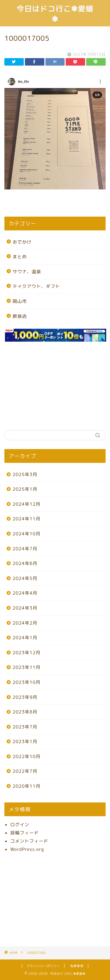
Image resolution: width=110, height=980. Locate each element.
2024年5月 (25, 578)
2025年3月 (25, 474)
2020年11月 (27, 786)
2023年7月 (25, 727)
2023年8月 (25, 712)
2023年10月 (27, 682)
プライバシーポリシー (43, 966)
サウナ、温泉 (27, 272)
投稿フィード (24, 833)
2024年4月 (25, 593)
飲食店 (20, 316)
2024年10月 (27, 534)
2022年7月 (25, 771)
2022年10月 (27, 756)
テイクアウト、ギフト (36, 286)
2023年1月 (25, 742)
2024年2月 (25, 623)
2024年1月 (25, 638)
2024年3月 (25, 608)
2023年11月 (27, 667)
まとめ (20, 257)
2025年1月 (25, 489)
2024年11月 (27, 519)
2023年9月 (25, 697)
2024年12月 (27, 504)
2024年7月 (25, 549)
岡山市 (20, 301)
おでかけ (22, 242)
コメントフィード (29, 841)
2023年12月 (27, 653)
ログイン (20, 825)
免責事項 (77, 966)
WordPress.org (27, 849)
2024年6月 (25, 563)
